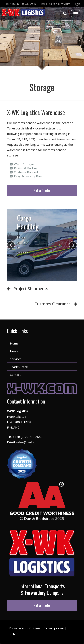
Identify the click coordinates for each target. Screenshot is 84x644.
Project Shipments (31, 289)
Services (16, 359)
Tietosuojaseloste (54, 628)
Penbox (13, 634)
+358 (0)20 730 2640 (23, 4)
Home (14, 343)
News (14, 351)
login (77, 4)
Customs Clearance (52, 304)
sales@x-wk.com (60, 4)
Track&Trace (19, 367)
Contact (15, 375)
